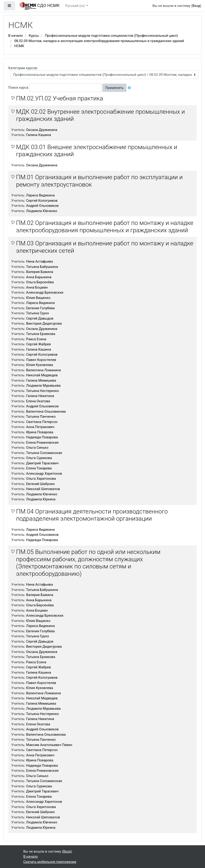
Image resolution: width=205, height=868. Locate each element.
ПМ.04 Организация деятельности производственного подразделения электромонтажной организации (92, 515)
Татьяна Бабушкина (42, 267)
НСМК (19, 46)
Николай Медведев (42, 375)
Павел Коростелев (41, 360)
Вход (196, 6)
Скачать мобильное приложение (50, 862)
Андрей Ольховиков (42, 206)
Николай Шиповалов (43, 489)
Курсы (34, 36)
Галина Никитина (40, 396)
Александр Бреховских (45, 292)
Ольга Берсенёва (40, 282)
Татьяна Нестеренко (43, 391)
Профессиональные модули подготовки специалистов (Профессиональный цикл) (111, 36)
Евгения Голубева (41, 308)
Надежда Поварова (42, 437)
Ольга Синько (37, 448)
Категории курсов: (23, 68)
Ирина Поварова (40, 432)
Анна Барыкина (39, 277)
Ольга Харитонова (41, 479)
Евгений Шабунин (41, 484)
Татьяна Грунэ (38, 313)
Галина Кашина (39, 135)
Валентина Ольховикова (46, 411)
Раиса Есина (36, 339)
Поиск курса (18, 88)
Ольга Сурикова (39, 458)
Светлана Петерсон (42, 422)
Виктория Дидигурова (44, 323)
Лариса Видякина (40, 195)
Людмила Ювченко (42, 211)
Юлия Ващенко (38, 298)
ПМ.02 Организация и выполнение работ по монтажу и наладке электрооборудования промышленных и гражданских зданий (105, 227)
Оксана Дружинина (42, 130)
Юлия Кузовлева (40, 365)
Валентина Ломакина (44, 370)
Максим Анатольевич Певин (49, 745)
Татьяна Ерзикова (41, 334)
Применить (115, 88)
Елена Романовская (42, 443)
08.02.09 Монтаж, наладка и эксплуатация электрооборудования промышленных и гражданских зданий (99, 41)
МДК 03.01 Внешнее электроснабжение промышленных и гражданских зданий (97, 151)
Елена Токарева (39, 468)
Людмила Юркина (41, 499)
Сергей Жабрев (39, 344)
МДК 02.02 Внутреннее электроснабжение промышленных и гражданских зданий (100, 115)
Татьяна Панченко (41, 417)
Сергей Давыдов (40, 318)
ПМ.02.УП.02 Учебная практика (60, 98)
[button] (130, 88)
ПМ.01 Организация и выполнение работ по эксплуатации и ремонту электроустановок (99, 181)
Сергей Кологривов (42, 201)
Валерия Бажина (40, 272)
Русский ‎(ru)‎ (75, 6)
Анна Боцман (37, 287)
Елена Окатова (38, 401)
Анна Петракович (40, 427)
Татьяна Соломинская (44, 453)
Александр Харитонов (44, 474)
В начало (15, 36)
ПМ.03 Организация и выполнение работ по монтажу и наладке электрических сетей (105, 247)
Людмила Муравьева (43, 386)
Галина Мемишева (41, 380)
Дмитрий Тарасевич (42, 463)
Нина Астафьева (40, 261)
